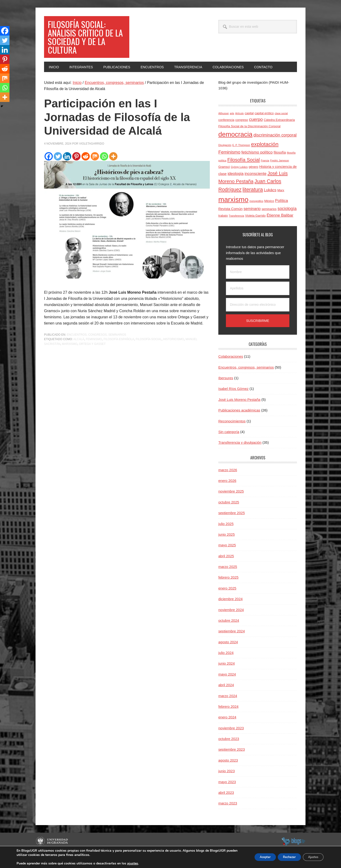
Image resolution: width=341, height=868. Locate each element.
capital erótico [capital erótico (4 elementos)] (264, 125)
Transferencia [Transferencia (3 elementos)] (236, 227)
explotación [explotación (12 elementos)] (265, 155)
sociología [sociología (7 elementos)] (287, 220)
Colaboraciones (231, 368)
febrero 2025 (228, 589)
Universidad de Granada (52, 853)
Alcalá (79, 351)
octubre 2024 (229, 632)
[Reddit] (86, 168)
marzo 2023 (228, 815)
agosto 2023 (228, 772)
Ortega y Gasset (92, 355)
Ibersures (226, 389)
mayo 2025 (227, 556)
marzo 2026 (228, 481)
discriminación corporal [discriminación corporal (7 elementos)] (275, 146)
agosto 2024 (228, 653)
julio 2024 (226, 664)
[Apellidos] (258, 300)
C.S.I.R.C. (42, 862)
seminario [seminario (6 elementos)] (252, 220)
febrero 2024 (228, 718)
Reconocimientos (232, 432)
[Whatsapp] (104, 168)
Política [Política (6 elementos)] (282, 212)
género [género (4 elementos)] (254, 178)
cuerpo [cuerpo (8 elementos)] (256, 131)
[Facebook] (49, 168)
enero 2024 (227, 729)
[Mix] (95, 168)
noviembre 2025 (231, 503)
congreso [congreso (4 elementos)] (242, 131)
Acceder (300, 862)
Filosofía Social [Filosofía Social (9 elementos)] (244, 171)
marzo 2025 (228, 578)
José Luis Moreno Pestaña (239, 411)
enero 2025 (227, 600)
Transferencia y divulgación (240, 454)
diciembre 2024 (231, 610)
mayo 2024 (227, 686)
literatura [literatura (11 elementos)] (253, 201)
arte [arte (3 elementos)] (232, 125)
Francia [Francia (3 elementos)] (265, 172)
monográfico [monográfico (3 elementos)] (256, 212)
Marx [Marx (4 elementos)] (281, 202)
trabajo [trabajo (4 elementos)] (223, 227)
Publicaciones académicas (239, 422)
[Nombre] (258, 283)
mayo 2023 (227, 793)
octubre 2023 (229, 750)
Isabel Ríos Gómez (233, 400)
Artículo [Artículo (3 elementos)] (239, 125)
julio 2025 (226, 535)
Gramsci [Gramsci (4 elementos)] (224, 178)
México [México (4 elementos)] (269, 212)
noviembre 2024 (231, 621)
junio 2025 (227, 546)
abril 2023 (226, 804)
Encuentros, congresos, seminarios (96, 346)
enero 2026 (227, 492)
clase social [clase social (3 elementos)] (281, 125)
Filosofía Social (149, 351)
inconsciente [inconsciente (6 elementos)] (256, 185)
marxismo (70, 355)
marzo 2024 (228, 707)
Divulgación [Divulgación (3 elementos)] (225, 156)
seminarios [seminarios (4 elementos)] (269, 220)
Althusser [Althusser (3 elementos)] (224, 125)
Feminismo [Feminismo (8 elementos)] (229, 163)
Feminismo (94, 351)
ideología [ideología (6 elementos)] (236, 185)
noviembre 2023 (231, 739)
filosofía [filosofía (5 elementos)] (280, 164)
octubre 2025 (229, 514)
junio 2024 (227, 675)
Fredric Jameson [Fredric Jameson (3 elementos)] (280, 172)
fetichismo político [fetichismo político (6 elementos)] (257, 164)
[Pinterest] (76, 168)
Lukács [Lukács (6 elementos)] (270, 201)
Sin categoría (229, 443)
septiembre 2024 (232, 642)
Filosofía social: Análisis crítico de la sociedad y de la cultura (86, 43)
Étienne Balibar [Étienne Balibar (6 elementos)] (280, 227)
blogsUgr (293, 853)
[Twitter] (58, 168)
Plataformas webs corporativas (72, 862)
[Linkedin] (67, 168)
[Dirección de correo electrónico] (258, 316)
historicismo (174, 351)
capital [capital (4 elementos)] (249, 125)
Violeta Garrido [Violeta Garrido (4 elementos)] (255, 227)
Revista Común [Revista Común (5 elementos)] (230, 220)
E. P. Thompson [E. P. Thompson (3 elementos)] (241, 156)
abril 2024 (226, 696)
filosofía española (119, 351)
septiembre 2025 (232, 524)
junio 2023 (227, 782)
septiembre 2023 (232, 761)
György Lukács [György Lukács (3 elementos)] (239, 178)
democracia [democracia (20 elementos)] (235, 146)
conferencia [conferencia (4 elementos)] (226, 131)
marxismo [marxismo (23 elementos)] (233, 211)
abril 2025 (226, 567)
